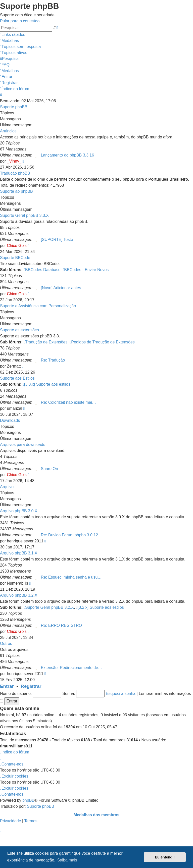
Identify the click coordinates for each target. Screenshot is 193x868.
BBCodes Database (42, 270)
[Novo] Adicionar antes (61, 288)
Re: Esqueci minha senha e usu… (71, 577)
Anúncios (8, 131)
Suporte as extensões (19, 330)
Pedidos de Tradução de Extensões (102, 342)
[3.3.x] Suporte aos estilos (46, 384)
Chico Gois (17, 246)
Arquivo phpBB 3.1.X (19, 553)
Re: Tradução (53, 360)
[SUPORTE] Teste (57, 240)
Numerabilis (18, 583)
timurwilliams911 (16, 746)
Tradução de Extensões (45, 342)
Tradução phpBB (15, 173)
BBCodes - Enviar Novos (86, 270)
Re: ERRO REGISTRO (61, 625)
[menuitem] (9, 41)
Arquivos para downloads (23, 445)
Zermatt (14, 366)
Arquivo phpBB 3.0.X (19, 511)
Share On (49, 469)
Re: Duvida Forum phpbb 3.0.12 (69, 535)
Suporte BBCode (15, 258)
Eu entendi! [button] (165, 857)
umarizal (15, 408)
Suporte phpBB (14, 107)
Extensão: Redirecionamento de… (71, 668)
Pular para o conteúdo (20, 21)
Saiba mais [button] (67, 860)
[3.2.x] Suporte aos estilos (100, 607)
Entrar (7, 686)
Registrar (31, 686)
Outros (6, 644)
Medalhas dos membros (96, 815)
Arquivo (7, 487)
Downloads (10, 420)
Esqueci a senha (121, 694)
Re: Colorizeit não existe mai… (68, 402)
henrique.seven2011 (25, 541)
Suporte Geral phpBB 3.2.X (49, 607)
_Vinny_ (14, 161)
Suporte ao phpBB (16, 191)
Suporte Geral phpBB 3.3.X (24, 215)
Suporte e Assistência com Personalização (38, 306)
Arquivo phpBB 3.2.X (19, 595)
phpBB (28, 800)
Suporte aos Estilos (17, 378)
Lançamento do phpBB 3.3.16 (67, 155)
